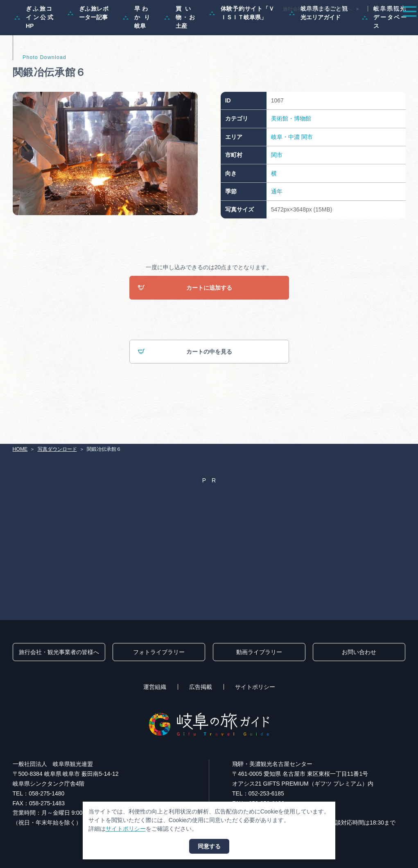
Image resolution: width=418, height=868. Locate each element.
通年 (277, 226)
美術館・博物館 (291, 153)
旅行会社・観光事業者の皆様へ (317, 9)
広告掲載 (201, 687)
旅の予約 (357, 26)
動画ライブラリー (259, 652)
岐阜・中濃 (285, 171)
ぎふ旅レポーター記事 (88, 47)
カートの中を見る (185, 387)
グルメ (324, 26)
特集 (163, 26)
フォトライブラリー (159, 652)
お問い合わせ (359, 652)
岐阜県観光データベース (384, 52)
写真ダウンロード (57, 449)
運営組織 (155, 687)
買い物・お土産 (180, 52)
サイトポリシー (255, 687)
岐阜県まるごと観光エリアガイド (318, 47)
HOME (20, 449)
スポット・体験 (247, 26)
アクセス (393, 26)
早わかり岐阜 (136, 52)
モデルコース (199, 26)
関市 (307, 171)
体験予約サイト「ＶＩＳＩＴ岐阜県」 (242, 47)
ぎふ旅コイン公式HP (34, 52)
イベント (291, 26)
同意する (209, 846)
